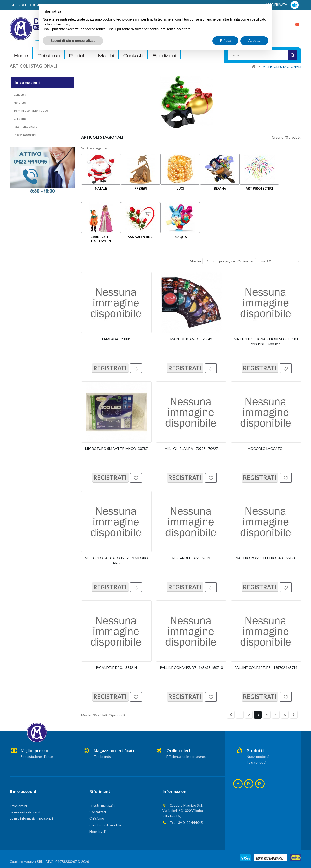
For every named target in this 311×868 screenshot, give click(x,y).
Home (21, 55)
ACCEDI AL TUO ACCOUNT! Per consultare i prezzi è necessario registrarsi (71, 5)
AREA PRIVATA (282, 5)
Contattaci (98, 812)
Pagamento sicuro (25, 127)
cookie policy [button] (60, 838)
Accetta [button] (254, 855)
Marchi (106, 55)
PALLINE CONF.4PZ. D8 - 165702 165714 (266, 668)
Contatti (133, 55)
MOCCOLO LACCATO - (266, 449)
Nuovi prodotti (258, 756)
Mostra (195, 261)
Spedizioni (164, 55)
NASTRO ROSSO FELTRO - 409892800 (266, 558)
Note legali (21, 103)
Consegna (20, 95)
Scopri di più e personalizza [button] (73, 855)
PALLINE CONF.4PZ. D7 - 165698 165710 (191, 668)
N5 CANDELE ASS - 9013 (191, 558)
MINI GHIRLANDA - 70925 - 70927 (191, 449)
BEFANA (220, 188)
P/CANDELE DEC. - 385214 (117, 668)
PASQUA (180, 237)
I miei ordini (18, 806)
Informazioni (27, 83)
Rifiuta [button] (225, 855)
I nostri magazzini (25, 135)
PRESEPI (141, 188)
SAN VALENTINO (141, 237)
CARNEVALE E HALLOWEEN (101, 239)
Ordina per (246, 261)
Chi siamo (48, 55)
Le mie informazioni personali (31, 818)
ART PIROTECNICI (259, 188)
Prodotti (79, 55)
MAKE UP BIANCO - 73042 (191, 339)
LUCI (180, 188)
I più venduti (256, 762)
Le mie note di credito (26, 812)
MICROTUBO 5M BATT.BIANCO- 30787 (116, 449)
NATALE (101, 188)
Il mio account (23, 791)
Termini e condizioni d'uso (31, 111)
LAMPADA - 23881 (116, 339)
